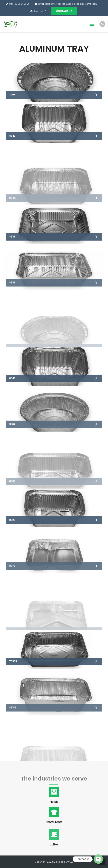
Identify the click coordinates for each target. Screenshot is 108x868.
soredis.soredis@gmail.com (83, 4)
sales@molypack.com (56, 4)
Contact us (64, 11)
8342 (12, 136)
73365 (13, 668)
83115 (12, 256)
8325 (12, 539)
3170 (12, 95)
